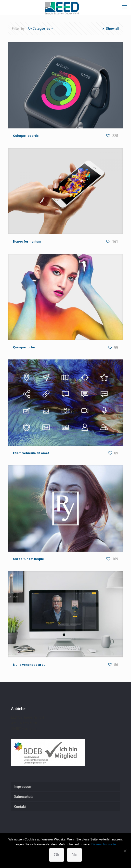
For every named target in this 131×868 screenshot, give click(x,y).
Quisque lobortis (26, 136)
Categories (41, 29)
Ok (57, 855)
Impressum (23, 787)
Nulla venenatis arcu (29, 665)
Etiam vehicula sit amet (31, 453)
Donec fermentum (27, 241)
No (74, 855)
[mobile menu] (124, 7)
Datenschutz (24, 797)
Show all (110, 29)
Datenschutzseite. (104, 844)
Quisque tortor (24, 347)
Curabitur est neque (28, 559)
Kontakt (20, 807)
